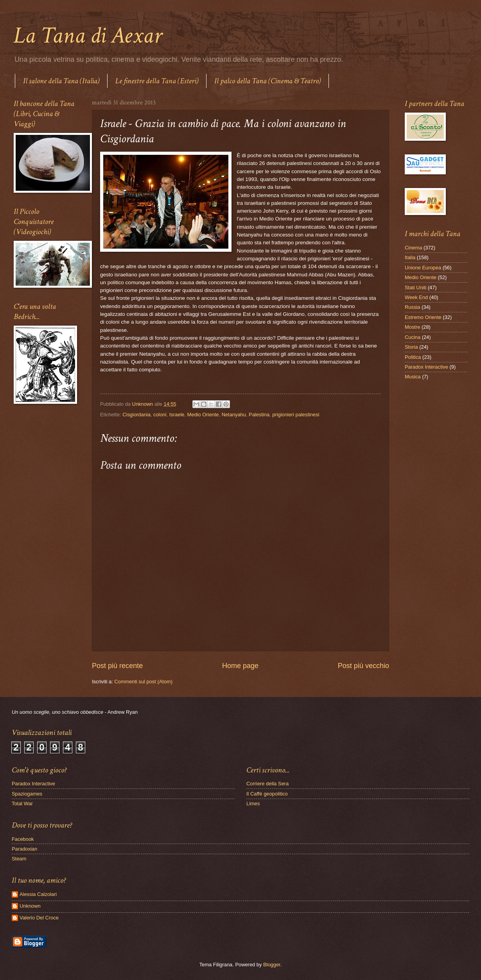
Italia (410, 257)
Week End (416, 297)
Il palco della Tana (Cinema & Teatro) (267, 81)
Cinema (413, 248)
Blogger (272, 965)
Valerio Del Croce (39, 918)
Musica (413, 377)
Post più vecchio (363, 666)
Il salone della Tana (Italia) (61, 81)
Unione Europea (423, 268)
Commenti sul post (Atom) (143, 682)
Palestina (259, 415)
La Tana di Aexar (88, 36)
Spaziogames (27, 794)
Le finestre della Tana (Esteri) (157, 81)
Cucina (413, 337)
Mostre (412, 327)
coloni (160, 415)
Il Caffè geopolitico (267, 794)
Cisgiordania (136, 415)
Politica (413, 357)
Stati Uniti (415, 288)
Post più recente (117, 666)
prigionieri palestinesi (296, 415)
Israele (177, 415)
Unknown (30, 906)
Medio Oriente (203, 415)
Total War (22, 804)
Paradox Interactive (426, 367)
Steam (19, 859)
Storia (411, 347)
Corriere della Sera (267, 784)
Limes (253, 804)
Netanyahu (234, 415)
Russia (412, 307)
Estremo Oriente (423, 317)
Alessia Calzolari (38, 894)
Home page (240, 666)
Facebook (23, 839)
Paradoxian (24, 849)
